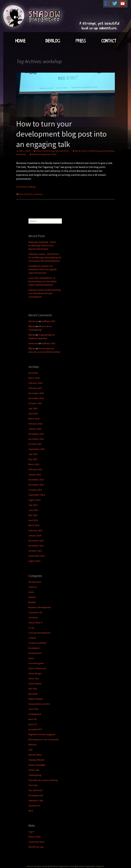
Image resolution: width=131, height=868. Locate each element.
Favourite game (36, 663)
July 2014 (33, 505)
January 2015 (35, 474)
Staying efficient (36, 760)
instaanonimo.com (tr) (39, 704)
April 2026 (33, 373)
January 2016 (35, 429)
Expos (31, 658)
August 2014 (34, 500)
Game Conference (45, 151)
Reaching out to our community (44, 739)
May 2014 (33, 515)
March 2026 (34, 378)
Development (35, 653)
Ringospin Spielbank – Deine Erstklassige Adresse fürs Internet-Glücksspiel (42, 245)
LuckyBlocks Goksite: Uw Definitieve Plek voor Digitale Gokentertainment (43, 269)
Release (32, 745)
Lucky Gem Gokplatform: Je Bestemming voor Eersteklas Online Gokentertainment (43, 281)
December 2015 (36, 434)
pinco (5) (33, 719)
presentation (107, 151)
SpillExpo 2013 (48, 321)
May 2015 (33, 459)
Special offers (35, 755)
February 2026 (35, 383)
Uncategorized (36, 795)
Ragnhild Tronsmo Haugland (42, 734)
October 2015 (35, 444)
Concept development (39, 633)
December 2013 (36, 541)
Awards (32, 597)
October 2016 (35, 403)
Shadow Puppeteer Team (44, 154)
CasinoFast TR (35, 612)
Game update (35, 684)
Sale (31, 750)
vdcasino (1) (34, 806)
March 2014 (34, 525)
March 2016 (34, 419)
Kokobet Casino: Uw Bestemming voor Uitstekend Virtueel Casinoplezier (45, 293)
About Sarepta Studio (37, 866)
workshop (21, 154)
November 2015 (36, 439)
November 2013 (36, 546)
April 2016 (33, 414)
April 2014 (33, 520)
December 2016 (36, 393)
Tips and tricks (62, 151)
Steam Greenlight (37, 765)
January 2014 (35, 535)
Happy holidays (36, 699)
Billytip (32, 326)
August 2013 (34, 561)
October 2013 (35, 551)
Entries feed (34, 837)
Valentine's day (36, 800)
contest (32, 638)
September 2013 (37, 556)
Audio (31, 592)
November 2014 (36, 485)
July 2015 (33, 454)
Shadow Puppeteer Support (90, 866)
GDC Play (33, 689)
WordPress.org (36, 847)
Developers (34, 648)
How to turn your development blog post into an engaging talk (61, 134)
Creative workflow (37, 643)
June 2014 (33, 510)
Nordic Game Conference (87, 151)
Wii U (31, 811)
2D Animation (35, 582)
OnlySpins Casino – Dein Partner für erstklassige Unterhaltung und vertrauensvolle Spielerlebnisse (45, 257)
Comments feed (36, 842)
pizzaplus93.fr (35, 729)
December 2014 (36, 480)
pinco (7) (33, 724)
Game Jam (34, 678)
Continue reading (27, 187)
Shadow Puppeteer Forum (62, 866)
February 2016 (35, 424)
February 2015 (35, 469)
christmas (33, 617)
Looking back (35, 714)
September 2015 (37, 449)
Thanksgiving (35, 775)
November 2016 (36, 398)
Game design (35, 673)
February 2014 (35, 530)
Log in (31, 832)
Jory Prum (33, 709)
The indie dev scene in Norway (43, 780)
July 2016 (33, 408)
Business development (40, 607)
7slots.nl (33, 587)
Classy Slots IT (35, 623)
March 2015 (34, 464)
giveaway (33, 694)
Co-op (31, 628)
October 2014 (35, 490)
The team (33, 785)
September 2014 (37, 495)
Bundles (32, 602)
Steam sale (34, 770)
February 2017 (35, 388)
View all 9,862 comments (31, 194)
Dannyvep (33, 321)
